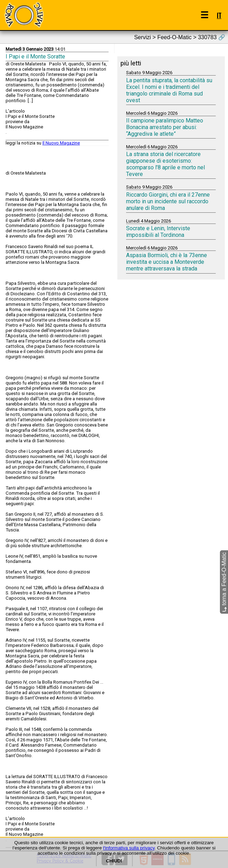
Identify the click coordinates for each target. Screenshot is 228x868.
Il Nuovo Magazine (61, 143)
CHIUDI (114, 861)
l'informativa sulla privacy (129, 848)
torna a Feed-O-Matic (224, 582)
